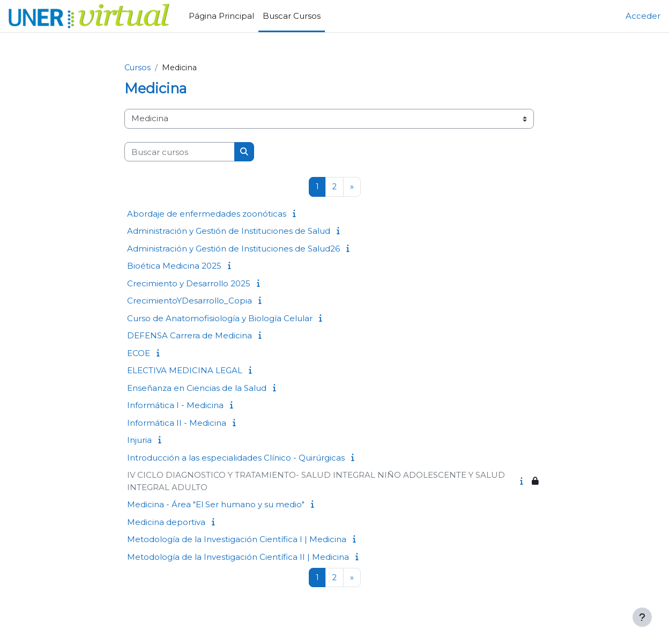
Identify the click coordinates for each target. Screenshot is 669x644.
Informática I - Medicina (175, 406)
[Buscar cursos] (180, 153)
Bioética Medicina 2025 (174, 266)
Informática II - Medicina (177, 423)
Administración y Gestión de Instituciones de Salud (229, 231)
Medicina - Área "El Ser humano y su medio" (216, 505)
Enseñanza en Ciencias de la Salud (197, 388)
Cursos (138, 68)
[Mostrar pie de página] (642, 617)
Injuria (139, 441)
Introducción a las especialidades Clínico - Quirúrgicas (236, 458)
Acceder (643, 16)
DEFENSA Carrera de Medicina (189, 336)
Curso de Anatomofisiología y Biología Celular (220, 319)
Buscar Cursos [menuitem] (292, 16)
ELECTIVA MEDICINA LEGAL (185, 371)
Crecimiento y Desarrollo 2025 (189, 284)
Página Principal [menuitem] (221, 16)
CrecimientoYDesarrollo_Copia (189, 301)
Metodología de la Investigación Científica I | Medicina (237, 540)
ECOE (139, 354)
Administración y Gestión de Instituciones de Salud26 (233, 249)
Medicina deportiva (166, 523)
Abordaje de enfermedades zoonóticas (207, 214)
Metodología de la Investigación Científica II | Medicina (238, 557)
